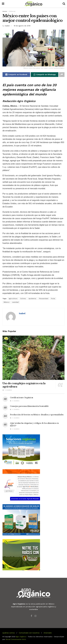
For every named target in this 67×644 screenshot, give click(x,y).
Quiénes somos (9, 633)
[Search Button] (64, 4)
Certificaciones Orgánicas (22, 398)
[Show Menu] (3, 4)
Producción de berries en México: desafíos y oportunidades (37, 415)
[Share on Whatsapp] (45, 75)
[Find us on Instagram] (35, 616)
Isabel (7, 26)
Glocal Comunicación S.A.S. (16, 639)
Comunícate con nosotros (29, 633)
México (7, 302)
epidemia (32, 299)
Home (5, 11)
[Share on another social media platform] (62, 75)
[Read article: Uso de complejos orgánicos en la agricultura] (33, 358)
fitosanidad (44, 299)
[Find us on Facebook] (31, 616)
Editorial (12, 11)
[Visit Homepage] (33, 4)
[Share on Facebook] (16, 75)
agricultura (13, 299)
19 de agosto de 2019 (22, 26)
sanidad (15, 302)
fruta (53, 299)
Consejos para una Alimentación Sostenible (29, 406)
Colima (23, 299)
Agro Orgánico (21, 637)
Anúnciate (48, 633)
